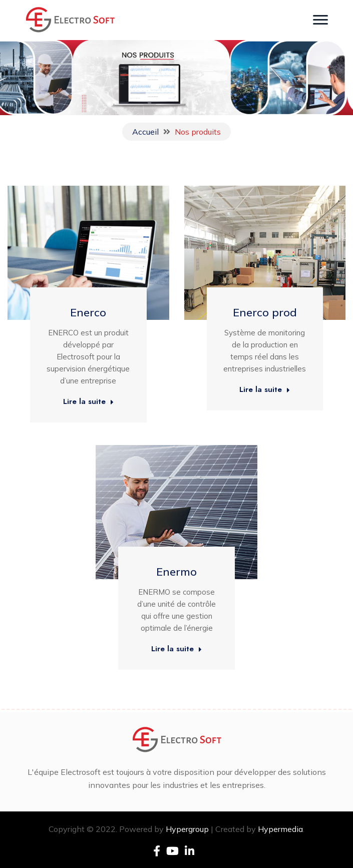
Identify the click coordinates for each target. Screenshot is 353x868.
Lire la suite (88, 402)
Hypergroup (187, 829)
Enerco (88, 312)
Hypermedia (280, 829)
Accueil (145, 132)
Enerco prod (265, 312)
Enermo (176, 572)
